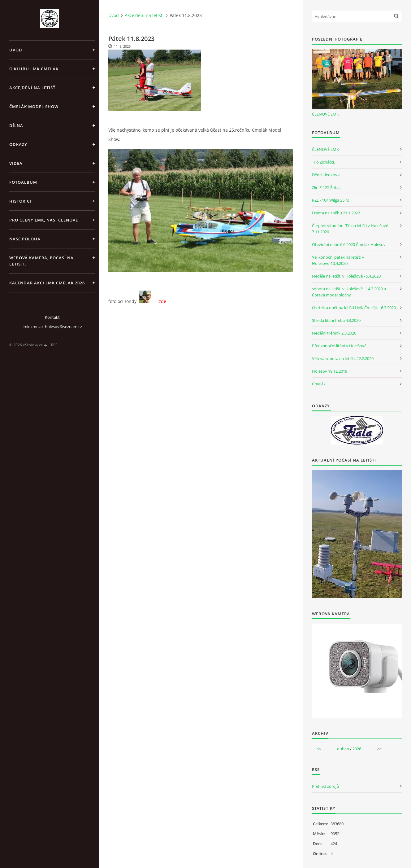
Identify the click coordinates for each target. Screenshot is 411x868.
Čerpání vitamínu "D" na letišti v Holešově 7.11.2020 (350, 229)
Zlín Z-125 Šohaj (326, 187)
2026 (357, 749)
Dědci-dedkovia (326, 175)
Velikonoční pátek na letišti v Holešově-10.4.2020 (338, 260)
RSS (54, 345)
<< (319, 749)
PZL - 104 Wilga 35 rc (330, 200)
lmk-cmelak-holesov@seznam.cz (52, 327)
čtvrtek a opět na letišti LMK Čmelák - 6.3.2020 (354, 308)
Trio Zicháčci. (323, 162)
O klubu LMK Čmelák (34, 69)
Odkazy (18, 144)
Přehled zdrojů (325, 786)
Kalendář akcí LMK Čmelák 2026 (47, 283)
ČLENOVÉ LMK (325, 114)
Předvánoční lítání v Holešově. (340, 346)
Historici (20, 201)
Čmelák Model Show (34, 107)
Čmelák (319, 384)
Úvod (16, 50)
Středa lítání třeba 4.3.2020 (336, 320)
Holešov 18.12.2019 (330, 371)
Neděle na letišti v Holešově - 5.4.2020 (346, 276)
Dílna (16, 125)
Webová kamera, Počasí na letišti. (41, 261)
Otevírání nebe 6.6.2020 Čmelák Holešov (349, 244)
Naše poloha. (26, 239)
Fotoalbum (23, 182)
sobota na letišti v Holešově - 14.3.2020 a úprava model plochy (349, 292)
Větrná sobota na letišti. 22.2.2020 (343, 358)
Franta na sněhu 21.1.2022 (336, 213)
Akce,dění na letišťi (33, 88)
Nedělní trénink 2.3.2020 (334, 333)
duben (343, 749)
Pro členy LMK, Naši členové (44, 220)
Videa (16, 163)
